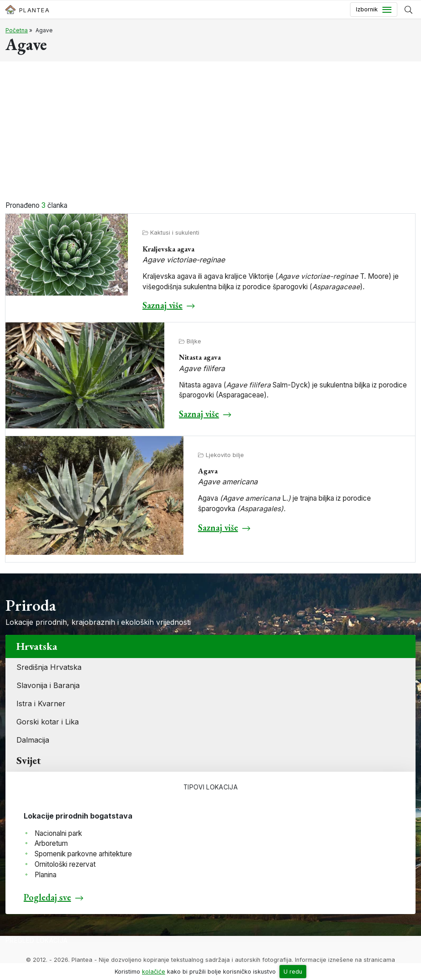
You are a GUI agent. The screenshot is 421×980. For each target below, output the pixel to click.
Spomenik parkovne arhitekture (83, 854)
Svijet (29, 760)
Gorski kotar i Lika (48, 722)
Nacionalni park (58, 833)
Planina (46, 875)
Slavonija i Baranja (48, 685)
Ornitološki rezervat (65, 864)
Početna (17, 30)
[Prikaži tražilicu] (408, 10)
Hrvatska (37, 646)
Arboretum (51, 843)
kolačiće (154, 972)
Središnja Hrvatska (49, 667)
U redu (293, 972)
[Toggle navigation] (374, 10)
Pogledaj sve (47, 897)
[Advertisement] (210, 132)
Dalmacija (33, 740)
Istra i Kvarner (41, 704)
